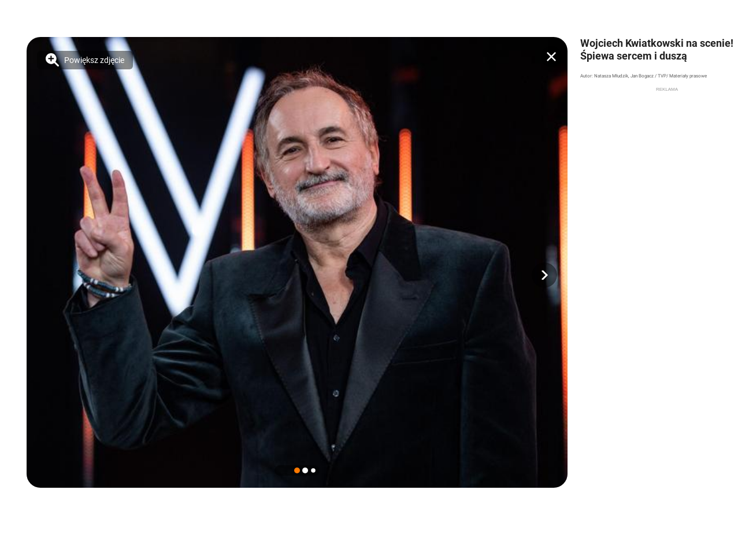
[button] (544, 275)
